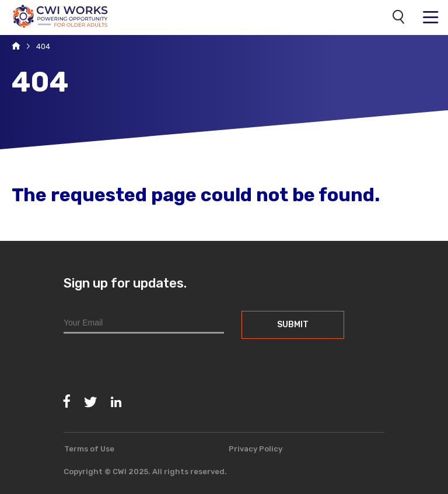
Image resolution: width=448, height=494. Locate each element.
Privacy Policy (256, 449)
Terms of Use (89, 449)
